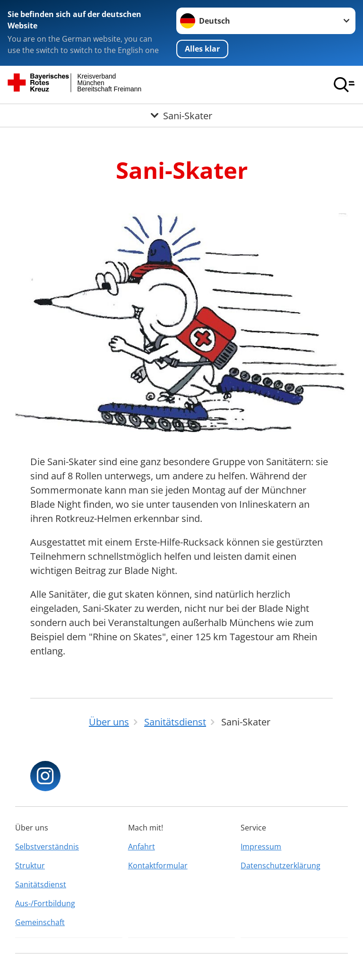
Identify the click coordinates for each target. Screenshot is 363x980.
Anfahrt (142, 847)
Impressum (261, 847)
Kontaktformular (158, 865)
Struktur (30, 865)
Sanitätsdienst (41, 884)
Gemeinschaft (40, 922)
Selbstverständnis (47, 847)
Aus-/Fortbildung (45, 903)
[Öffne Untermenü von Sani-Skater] (181, 115)
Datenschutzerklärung (281, 865)
